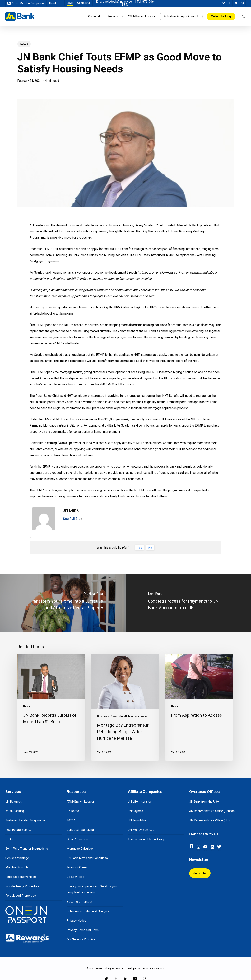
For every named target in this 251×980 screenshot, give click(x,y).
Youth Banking (15, 811)
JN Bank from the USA (204, 802)
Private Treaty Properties (22, 886)
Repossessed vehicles (21, 877)
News (24, 44)
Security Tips (76, 877)
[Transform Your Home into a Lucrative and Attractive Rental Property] (63, 603)
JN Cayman (135, 811)
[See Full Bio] (82, 519)
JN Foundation (138, 820)
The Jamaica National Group (146, 839)
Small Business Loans (133, 716)
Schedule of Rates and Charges (88, 911)
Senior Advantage (17, 858)
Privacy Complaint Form (83, 930)
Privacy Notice (77, 921)
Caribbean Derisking (80, 830)
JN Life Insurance (140, 802)
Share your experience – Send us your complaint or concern (92, 889)
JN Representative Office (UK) (209, 820)
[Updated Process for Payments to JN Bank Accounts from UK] (188, 603)
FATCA (71, 820)
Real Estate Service (19, 830)
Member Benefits (17, 867)
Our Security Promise (81, 939)
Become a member (79, 902)
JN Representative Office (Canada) (212, 811)
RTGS (9, 839)
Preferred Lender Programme (25, 820)
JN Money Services (141, 830)
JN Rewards (14, 802)
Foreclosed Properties (21, 896)
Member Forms (77, 867)
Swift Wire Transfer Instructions (27, 849)
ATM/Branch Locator (80, 802)
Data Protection (77, 839)
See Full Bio (72, 519)
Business (103, 716)
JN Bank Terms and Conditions (87, 858)
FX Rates (73, 811)
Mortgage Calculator (80, 849)
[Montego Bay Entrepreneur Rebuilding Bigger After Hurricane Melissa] (125, 707)
